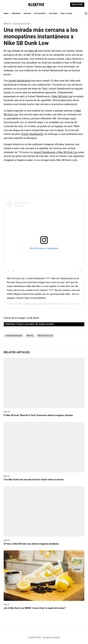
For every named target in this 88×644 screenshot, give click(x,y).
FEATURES (53, 14)
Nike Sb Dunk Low (45, 336)
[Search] (86, 13)
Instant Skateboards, (33, 134)
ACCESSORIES (40, 14)
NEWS (6, 14)
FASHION (27, 14)
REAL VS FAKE (66, 14)
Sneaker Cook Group (33, 304)
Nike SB (33, 51)
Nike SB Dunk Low (62, 96)
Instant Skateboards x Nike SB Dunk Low (56, 152)
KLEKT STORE (77, 5)
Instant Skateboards (19, 81)
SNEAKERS (16, 14)
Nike (49, 67)
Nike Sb (30, 336)
